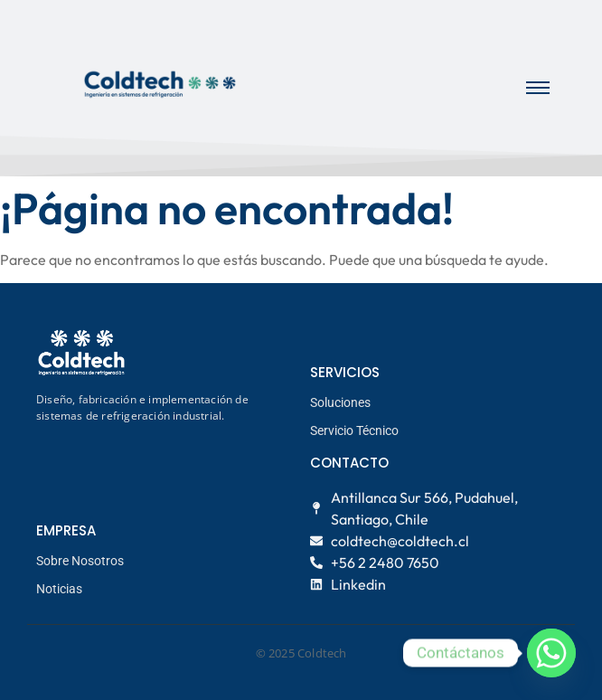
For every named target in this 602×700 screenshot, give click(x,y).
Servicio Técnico (354, 430)
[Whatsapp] (551, 653)
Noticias (59, 589)
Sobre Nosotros (80, 561)
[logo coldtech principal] (160, 85)
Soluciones (340, 402)
